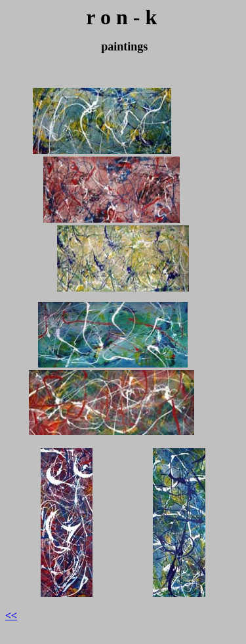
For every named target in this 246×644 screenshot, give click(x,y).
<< (11, 616)
